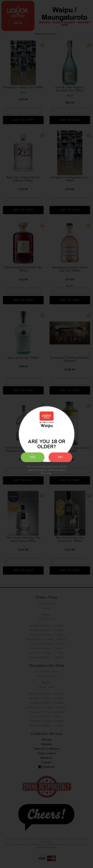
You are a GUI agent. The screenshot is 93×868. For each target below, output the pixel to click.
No (60, 457)
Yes (33, 457)
